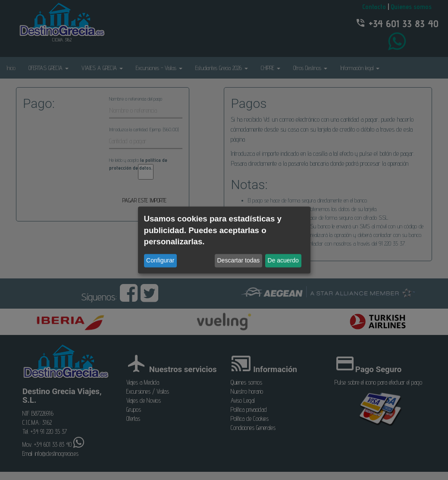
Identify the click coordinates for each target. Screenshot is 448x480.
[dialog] (224, 240)
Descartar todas (239, 261)
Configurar (160, 261)
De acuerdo (283, 261)
